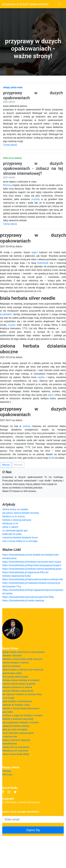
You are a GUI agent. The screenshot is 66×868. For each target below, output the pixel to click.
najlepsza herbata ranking (16, 726)
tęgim (35, 252)
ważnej (27, 426)
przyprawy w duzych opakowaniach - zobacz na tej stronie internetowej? (33, 168)
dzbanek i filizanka (12, 656)
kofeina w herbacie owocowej (18, 719)
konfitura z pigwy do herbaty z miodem (22, 715)
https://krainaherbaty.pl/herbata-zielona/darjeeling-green (32, 569)
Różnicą (7, 185)
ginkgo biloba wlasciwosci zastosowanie (24, 652)
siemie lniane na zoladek (15, 509)
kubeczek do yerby (12, 534)
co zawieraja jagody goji (15, 531)
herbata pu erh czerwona (15, 751)
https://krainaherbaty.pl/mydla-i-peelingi (23, 601)
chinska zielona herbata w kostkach (21, 680)
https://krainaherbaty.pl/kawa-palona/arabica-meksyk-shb (33, 579)
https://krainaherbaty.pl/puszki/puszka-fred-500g (28, 597)
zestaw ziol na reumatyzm (16, 747)
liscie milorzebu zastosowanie (18, 733)
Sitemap (7, 771)
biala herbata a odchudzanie (17, 701)
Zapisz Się (33, 830)
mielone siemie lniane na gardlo (19, 684)
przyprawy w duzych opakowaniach (25, 4)
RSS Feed (7, 775)
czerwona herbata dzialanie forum (20, 538)
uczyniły (36, 199)
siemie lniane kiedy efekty (16, 754)
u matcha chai (10, 737)
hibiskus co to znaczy (14, 516)
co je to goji (8, 698)
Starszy (6, 465)
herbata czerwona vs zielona (17, 687)
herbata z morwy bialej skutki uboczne (22, 659)
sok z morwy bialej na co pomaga (20, 541)
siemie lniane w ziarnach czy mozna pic (23, 670)
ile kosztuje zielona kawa (15, 677)
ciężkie (41, 377)
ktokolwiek (43, 263)
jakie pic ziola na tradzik (15, 730)
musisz (12, 325)
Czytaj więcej (10, 145)
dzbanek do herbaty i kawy (16, 705)
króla (52, 458)
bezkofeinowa (10, 744)
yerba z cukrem (10, 527)
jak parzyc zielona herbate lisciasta (21, 513)
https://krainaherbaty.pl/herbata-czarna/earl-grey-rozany (32, 562)
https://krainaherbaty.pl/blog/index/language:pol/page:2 (32, 565)
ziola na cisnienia (11, 666)
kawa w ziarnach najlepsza (16, 740)
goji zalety (8, 712)
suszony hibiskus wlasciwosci (18, 691)
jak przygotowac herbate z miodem (21, 722)
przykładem (6, 314)
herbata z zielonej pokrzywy (17, 520)
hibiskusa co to (10, 523)
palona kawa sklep (12, 673)
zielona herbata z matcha (15, 663)
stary (50, 395)
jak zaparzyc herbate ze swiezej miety (22, 694)
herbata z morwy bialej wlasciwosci (21, 708)
